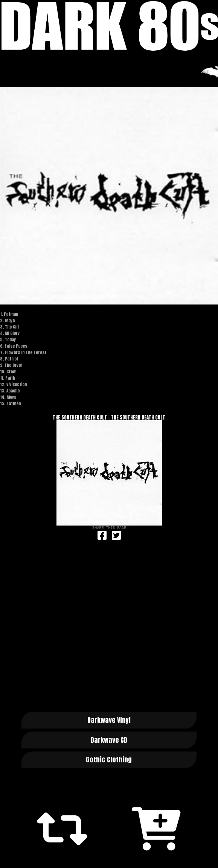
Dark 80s (109, 26)
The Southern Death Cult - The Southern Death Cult (109, 417)
